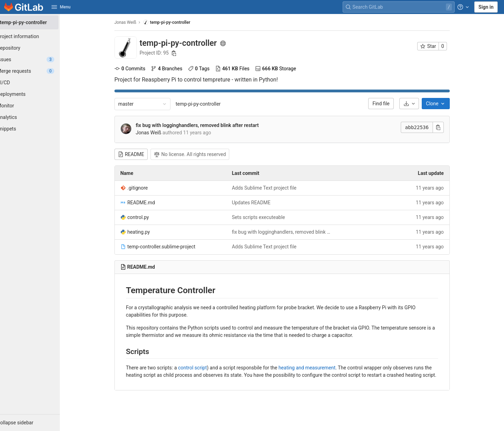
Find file (390, 104)
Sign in (486, 7)
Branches (175, 69)
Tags (207, 69)
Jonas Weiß (134, 22)
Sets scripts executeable (267, 217)
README (139, 154)
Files (241, 69)
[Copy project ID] (183, 53)
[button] (38, 423)
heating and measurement (316, 368)
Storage (284, 69)
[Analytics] (38, 117)
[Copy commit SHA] (447, 127)
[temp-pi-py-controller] (38, 22)
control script (201, 368)
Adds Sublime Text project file (273, 188)
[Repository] (38, 48)
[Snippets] (38, 129)
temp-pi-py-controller (207, 104)
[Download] (418, 104)
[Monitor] (38, 106)
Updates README (260, 203)
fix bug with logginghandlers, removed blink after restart (206, 125)
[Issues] (38, 59)
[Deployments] (38, 94)
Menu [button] (61, 7)
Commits (138, 69)
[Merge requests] (38, 71)
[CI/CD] (38, 83)
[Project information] (38, 36)
